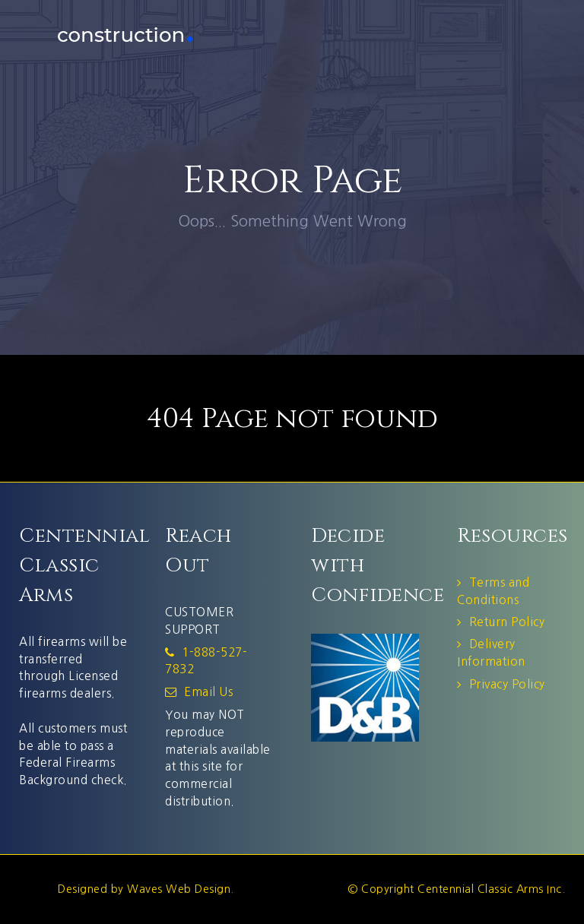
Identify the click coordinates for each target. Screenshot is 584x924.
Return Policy (507, 622)
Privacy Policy (507, 684)
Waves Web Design (179, 889)
